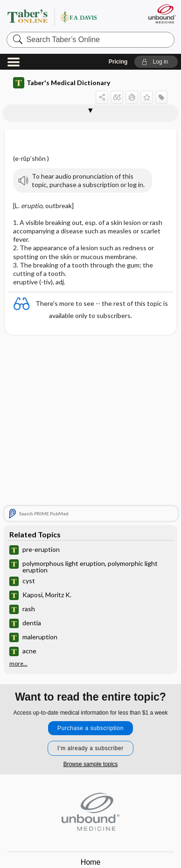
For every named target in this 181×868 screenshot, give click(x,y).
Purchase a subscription (90, 728)
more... (18, 664)
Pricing (118, 62)
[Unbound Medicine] (162, 14)
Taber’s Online (63, 16)
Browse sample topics (91, 764)
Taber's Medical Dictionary (62, 83)
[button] (156, 62)
